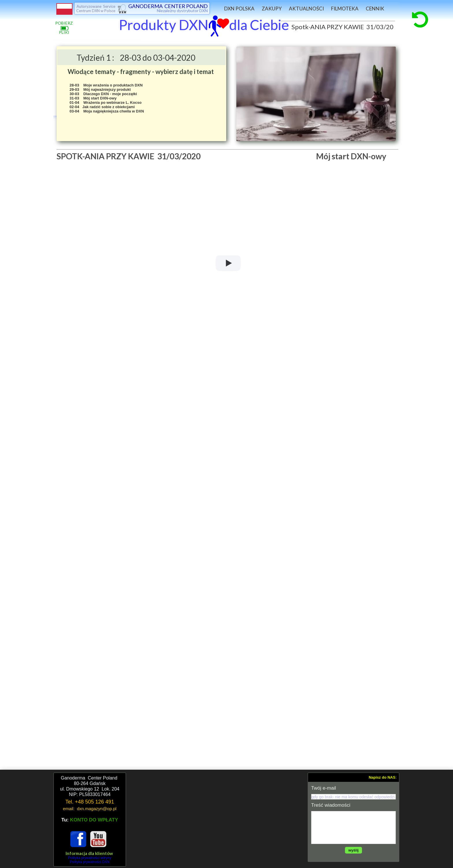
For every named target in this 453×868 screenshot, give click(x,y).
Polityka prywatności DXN (90, 862)
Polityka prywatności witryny (90, 858)
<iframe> (217, 819)
